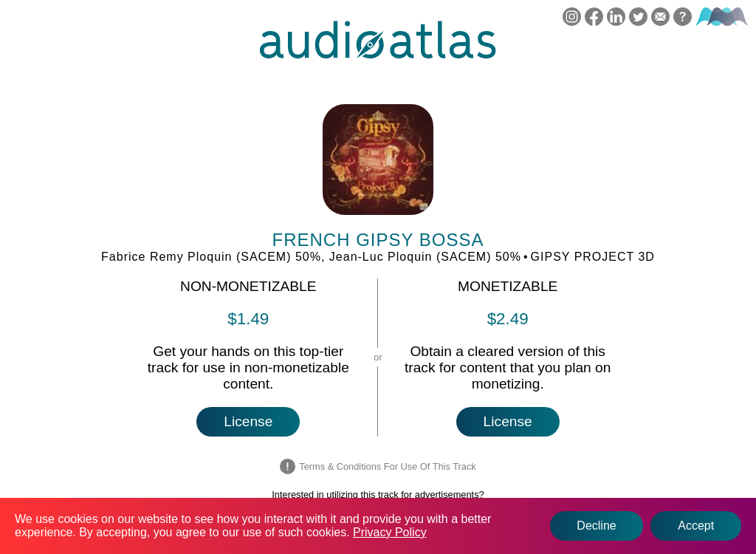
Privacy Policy (390, 532)
